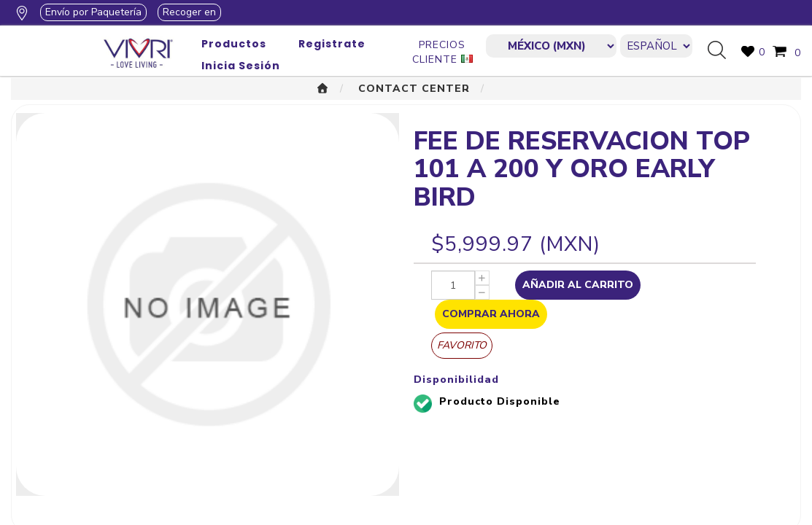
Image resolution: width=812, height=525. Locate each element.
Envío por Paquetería (93, 12)
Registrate (332, 44)
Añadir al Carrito (578, 285)
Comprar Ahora (491, 314)
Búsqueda (722, 51)
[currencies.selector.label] (551, 46)
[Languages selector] (656, 46)
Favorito (462, 345)
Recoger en (189, 12)
